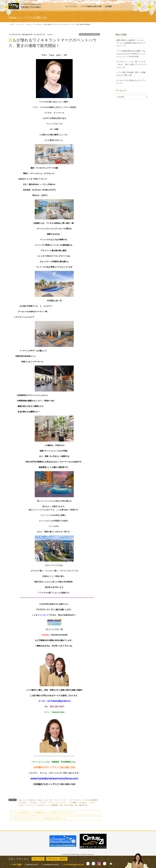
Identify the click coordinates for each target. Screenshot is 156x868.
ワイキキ (92, 803)
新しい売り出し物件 (67, 805)
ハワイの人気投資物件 (90, 800)
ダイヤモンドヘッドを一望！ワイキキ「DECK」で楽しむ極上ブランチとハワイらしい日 (131, 65)
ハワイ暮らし (83, 803)
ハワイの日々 (22, 803)
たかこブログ (49, 800)
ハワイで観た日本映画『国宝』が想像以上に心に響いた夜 (131, 74)
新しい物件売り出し (82, 805)
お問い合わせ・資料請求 (57, 859)
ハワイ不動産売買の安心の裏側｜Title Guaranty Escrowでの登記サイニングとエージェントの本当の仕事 (131, 54)
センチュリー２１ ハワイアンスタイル (68, 800)
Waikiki (40, 800)
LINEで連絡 (17, 865)
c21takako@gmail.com (59, 701)
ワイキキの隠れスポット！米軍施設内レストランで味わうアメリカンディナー (44, 813)
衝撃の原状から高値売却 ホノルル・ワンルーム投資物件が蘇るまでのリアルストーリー (131, 43)
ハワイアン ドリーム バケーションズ (53, 803)
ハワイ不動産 (72, 803)
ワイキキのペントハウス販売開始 (47, 805)
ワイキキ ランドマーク (26, 805)
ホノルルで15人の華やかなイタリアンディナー (131, 82)
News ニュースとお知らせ (89, 34)
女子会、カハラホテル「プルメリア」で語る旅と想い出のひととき (40, 818)
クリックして (43, 615)
